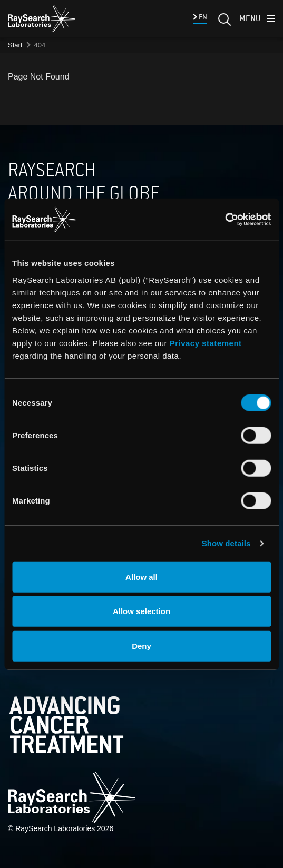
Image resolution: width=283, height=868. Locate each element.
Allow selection (142, 611)
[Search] (223, 23)
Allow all (142, 576)
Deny (142, 645)
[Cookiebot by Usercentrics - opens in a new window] (207, 220)
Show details (226, 543)
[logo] (42, 18)
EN (202, 17)
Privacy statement (206, 343)
